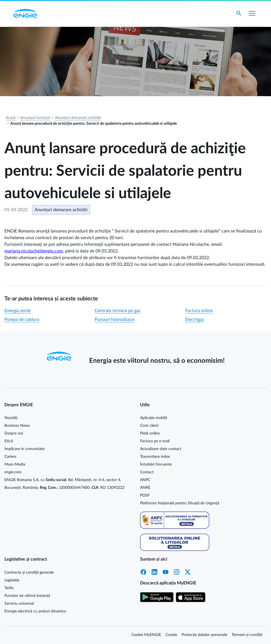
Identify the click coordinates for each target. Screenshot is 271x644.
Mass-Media (15, 464)
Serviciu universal (19, 604)
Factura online (199, 311)
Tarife (9, 588)
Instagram (177, 572)
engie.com (13, 472)
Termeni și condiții (247, 635)
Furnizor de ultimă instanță (27, 596)
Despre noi (14, 433)
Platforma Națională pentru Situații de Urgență (180, 503)
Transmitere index (155, 457)
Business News (17, 426)
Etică (9, 441)
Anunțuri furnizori (35, 118)
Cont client (149, 426)
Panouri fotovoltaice (115, 320)
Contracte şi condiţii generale (29, 573)
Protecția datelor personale (204, 635)
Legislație (12, 580)
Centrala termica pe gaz (118, 311)
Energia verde (18, 311)
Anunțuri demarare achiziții (78, 118)
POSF (145, 495)
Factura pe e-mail (155, 441)
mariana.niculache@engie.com (34, 251)
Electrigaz (195, 320)
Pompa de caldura (22, 320)
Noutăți (11, 418)
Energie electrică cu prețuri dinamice (35, 611)
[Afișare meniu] (252, 13)
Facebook (143, 572)
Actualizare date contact (161, 449)
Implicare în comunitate (24, 449)
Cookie (171, 635)
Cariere (10, 457)
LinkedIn (154, 572)
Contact (147, 472)
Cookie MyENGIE (146, 635)
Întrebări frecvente (156, 464)
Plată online (150, 433)
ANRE (145, 488)
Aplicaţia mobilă (153, 418)
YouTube (166, 572)
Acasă (11, 118)
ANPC (145, 480)
